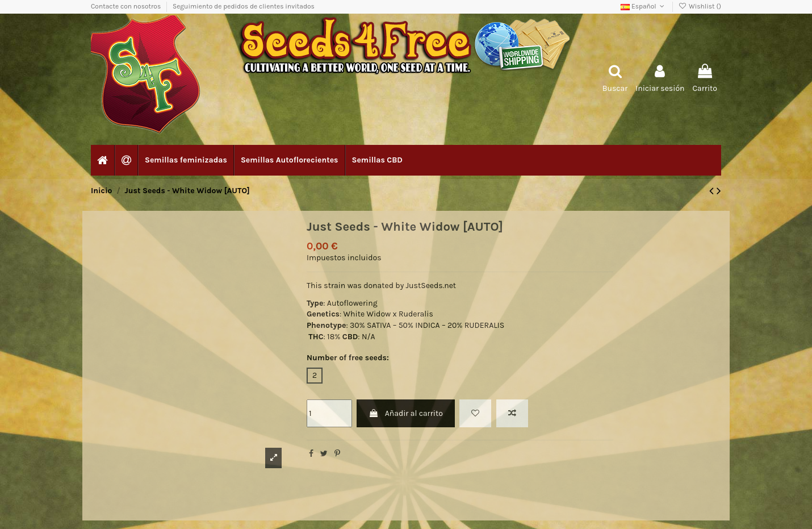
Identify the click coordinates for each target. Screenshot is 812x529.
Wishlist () (700, 6)
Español (644, 6)
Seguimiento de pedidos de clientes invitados (244, 6)
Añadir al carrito (405, 413)
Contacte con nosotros (127, 6)
